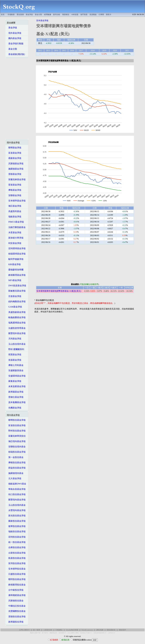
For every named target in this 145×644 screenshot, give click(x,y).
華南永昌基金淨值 (16, 489)
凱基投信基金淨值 (16, 558)
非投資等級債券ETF (100, 633)
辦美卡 (109, 15)
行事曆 (101, 15)
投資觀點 (93, 15)
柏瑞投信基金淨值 (16, 452)
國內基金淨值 (14, 38)
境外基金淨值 (14, 33)
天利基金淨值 (14, 339)
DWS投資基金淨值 (16, 286)
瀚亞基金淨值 (14, 206)
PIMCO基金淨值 (15, 222)
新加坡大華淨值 (15, 238)
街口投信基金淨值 (16, 494)
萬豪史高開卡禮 (35, 633)
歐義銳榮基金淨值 (16, 317)
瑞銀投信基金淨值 (16, 531)
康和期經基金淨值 (16, 595)
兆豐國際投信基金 (16, 611)
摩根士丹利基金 (15, 365)
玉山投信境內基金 (16, 505)
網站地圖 (100, 630)
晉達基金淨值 (14, 185)
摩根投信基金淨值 (16, 463)
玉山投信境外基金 (16, 344)
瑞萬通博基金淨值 (16, 323)
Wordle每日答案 (72, 630)
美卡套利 (45, 633)
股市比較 (57, 15)
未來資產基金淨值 (16, 386)
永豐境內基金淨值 (16, 510)
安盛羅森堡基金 (15, 370)
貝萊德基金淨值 (15, 164)
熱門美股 (84, 15)
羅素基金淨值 (14, 381)
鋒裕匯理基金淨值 (16, 275)
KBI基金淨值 (14, 264)
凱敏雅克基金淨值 (16, 291)
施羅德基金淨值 (15, 169)
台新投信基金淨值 (16, 553)
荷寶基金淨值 (14, 355)
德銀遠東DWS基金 (16, 484)
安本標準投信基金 (16, 569)
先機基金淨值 (14, 408)
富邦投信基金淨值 (16, 563)
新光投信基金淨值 (16, 516)
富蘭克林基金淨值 (16, 179)
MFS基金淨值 (14, 280)
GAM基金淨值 (14, 307)
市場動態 (11, 15)
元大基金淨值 (14, 478)
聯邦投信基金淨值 (16, 579)
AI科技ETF (112, 633)
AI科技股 (75, 15)
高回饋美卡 (62, 633)
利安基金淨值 (14, 243)
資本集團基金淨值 (16, 402)
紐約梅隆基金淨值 (16, 301)
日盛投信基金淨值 (16, 574)
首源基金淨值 (14, 360)
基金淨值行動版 (15, 44)
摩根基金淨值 (14, 190)
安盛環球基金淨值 (16, 376)
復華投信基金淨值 (16, 526)
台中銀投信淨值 (15, 590)
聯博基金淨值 (14, 148)
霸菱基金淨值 (14, 158)
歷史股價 (20, 15)
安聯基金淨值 (14, 195)
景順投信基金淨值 (16, 617)
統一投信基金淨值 (16, 542)
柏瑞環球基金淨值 (16, 254)
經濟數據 (48, 15)
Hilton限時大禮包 (73, 633)
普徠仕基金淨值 (15, 397)
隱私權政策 (111, 630)
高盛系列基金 (14, 211)
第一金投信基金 (15, 457)
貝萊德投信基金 (15, 601)
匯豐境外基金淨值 (16, 333)
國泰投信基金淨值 (16, 521)
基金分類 (38, 15)
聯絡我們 (122, 630)
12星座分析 (48, 630)
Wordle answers (87, 630)
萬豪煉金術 (53, 633)
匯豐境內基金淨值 (16, 500)
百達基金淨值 (14, 296)
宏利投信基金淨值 (16, 537)
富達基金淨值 (14, 153)
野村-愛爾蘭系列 (15, 349)
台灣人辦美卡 (24, 630)
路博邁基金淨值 (15, 392)
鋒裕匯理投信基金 (16, 585)
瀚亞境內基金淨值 (16, 441)
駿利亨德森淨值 (15, 259)
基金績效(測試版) (16, 54)
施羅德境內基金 (15, 473)
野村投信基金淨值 (16, 431)
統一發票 (37, 630)
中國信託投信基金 (16, 606)
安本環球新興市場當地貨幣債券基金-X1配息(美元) (59, 291)
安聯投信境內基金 (16, 447)
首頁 (3, 15)
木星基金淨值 (14, 233)
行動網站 (59, 630)
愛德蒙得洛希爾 (15, 270)
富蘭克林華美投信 (16, 436)
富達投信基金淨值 (16, 425)
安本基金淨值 (42, 21)
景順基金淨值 (14, 174)
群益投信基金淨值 (16, 468)
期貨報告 (66, 15)
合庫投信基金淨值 (16, 547)
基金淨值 (29, 15)
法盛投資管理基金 (16, 328)
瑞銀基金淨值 (14, 217)
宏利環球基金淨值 (16, 248)
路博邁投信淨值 (15, 622)
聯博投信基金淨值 (16, 420)
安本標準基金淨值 (16, 201)
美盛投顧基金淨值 (16, 312)
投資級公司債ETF (86, 633)
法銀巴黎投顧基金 (16, 227)
